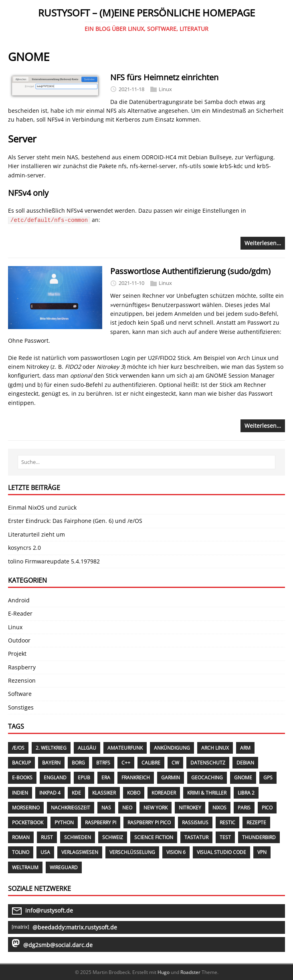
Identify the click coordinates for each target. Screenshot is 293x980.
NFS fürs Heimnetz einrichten (164, 77)
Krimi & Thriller (207, 793)
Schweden (78, 837)
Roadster (190, 972)
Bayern (51, 763)
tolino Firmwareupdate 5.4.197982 (54, 561)
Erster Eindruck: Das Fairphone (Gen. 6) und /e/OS (75, 521)
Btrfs (103, 763)
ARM (245, 748)
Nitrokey (190, 808)
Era (106, 778)
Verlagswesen (80, 852)
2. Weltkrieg (51, 748)
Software (20, 694)
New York (156, 808)
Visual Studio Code (221, 852)
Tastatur (196, 837)
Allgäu (87, 748)
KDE (76, 793)
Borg (78, 763)
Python (64, 822)
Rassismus (195, 822)
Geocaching (207, 778)
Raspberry (22, 667)
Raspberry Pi (101, 822)
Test (225, 837)
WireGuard (64, 867)
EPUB (84, 778)
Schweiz (113, 837)
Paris (244, 808)
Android (19, 600)
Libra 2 (246, 793)
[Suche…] (146, 462)
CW (175, 763)
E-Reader (20, 613)
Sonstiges (21, 707)
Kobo (134, 793)
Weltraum (25, 867)
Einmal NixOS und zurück (42, 507)
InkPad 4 (50, 793)
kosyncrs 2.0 (24, 548)
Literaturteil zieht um (36, 534)
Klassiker (104, 793)
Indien (20, 793)
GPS (268, 778)
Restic (227, 822)
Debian (245, 763)
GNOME (243, 778)
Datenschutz (208, 763)
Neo (127, 808)
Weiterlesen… (263, 243)
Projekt (17, 654)
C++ (126, 763)
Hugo (164, 972)
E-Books (22, 778)
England (55, 778)
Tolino (21, 852)
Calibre (151, 763)
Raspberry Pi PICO (149, 822)
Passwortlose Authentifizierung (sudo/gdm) (190, 271)
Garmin (171, 778)
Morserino (26, 808)
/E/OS (18, 748)
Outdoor (19, 640)
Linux (165, 89)
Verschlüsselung (132, 852)
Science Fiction (154, 837)
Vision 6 (176, 852)
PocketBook (28, 822)
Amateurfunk (125, 748)
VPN (262, 852)
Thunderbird (259, 837)
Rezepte (256, 822)
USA (45, 852)
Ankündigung (172, 748)
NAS (106, 808)
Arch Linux (215, 748)
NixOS (219, 808)
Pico (267, 808)
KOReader (164, 793)
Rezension (22, 680)
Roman (21, 837)
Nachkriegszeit (71, 808)
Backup (21, 763)
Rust (47, 837)
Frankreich (136, 778)
